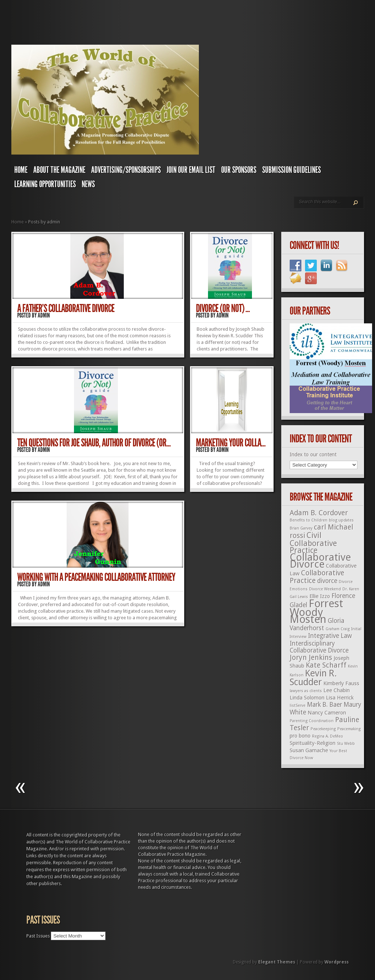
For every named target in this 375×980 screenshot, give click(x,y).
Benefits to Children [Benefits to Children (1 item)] (309, 520)
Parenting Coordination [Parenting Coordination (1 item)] (312, 721)
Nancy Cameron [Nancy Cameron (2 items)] (327, 713)
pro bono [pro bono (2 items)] (300, 736)
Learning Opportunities (45, 184)
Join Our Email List (191, 170)
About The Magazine (59, 170)
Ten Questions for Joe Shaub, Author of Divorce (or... (94, 443)
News (88, 184)
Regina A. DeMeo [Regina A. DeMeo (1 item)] (328, 736)
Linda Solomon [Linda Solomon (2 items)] (307, 698)
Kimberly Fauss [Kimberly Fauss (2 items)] (341, 683)
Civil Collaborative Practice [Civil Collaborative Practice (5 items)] (313, 543)
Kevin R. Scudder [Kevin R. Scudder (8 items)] (313, 678)
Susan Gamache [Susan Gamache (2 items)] (309, 750)
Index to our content (313, 454)
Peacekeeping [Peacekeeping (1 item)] (323, 729)
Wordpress (337, 962)
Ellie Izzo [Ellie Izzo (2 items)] (320, 596)
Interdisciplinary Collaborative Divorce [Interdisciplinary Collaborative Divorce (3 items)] (319, 647)
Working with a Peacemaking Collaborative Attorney (96, 577)
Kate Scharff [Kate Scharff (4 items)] (326, 665)
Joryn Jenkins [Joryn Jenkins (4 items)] (311, 658)
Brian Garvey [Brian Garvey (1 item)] (301, 528)
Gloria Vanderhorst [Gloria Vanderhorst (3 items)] (317, 624)
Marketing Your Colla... (231, 443)
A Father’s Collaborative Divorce (66, 308)
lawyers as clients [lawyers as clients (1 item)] (306, 691)
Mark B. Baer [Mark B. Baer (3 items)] (324, 705)
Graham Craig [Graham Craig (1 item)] (338, 629)
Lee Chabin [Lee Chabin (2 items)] (337, 690)
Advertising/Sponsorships (126, 170)
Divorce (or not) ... (223, 308)
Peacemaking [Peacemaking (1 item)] (349, 729)
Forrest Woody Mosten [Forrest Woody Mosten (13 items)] (316, 611)
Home (21, 170)
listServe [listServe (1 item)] (298, 706)
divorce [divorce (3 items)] (327, 581)
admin (44, 315)
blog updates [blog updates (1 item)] (341, 520)
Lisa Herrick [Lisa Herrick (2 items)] (340, 698)
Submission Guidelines (292, 170)
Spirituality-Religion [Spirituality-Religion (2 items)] (313, 743)
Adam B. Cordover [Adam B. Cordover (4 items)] (319, 513)
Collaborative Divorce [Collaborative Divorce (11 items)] (320, 561)
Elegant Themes (277, 962)
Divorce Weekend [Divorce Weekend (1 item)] (325, 589)
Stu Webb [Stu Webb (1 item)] (346, 744)
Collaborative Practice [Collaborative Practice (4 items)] (317, 577)
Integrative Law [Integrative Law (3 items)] (330, 636)
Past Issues (38, 936)
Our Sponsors (239, 170)
